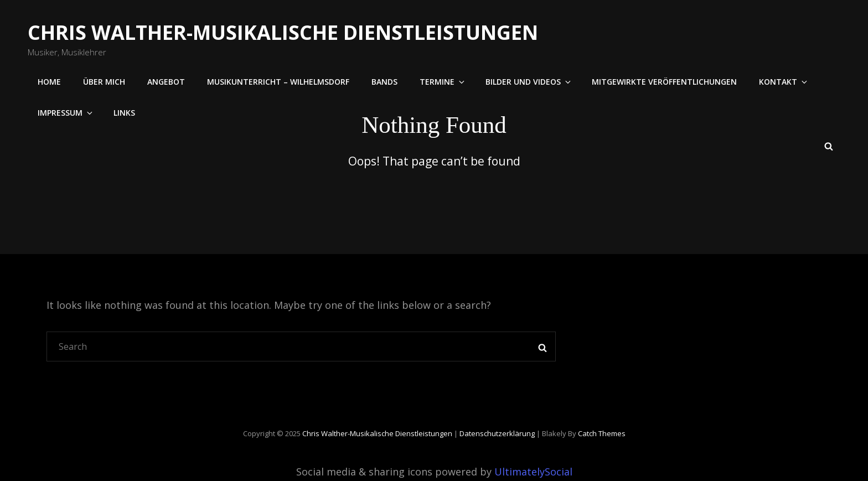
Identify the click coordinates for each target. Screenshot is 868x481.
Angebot (166, 82)
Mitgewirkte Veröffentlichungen (664, 82)
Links (124, 113)
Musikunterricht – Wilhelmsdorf (278, 82)
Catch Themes (602, 433)
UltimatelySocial (533, 472)
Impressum (66, 113)
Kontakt (784, 82)
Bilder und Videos (529, 82)
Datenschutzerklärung (497, 433)
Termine (443, 82)
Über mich (104, 82)
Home (49, 82)
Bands (384, 82)
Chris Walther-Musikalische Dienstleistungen (283, 32)
